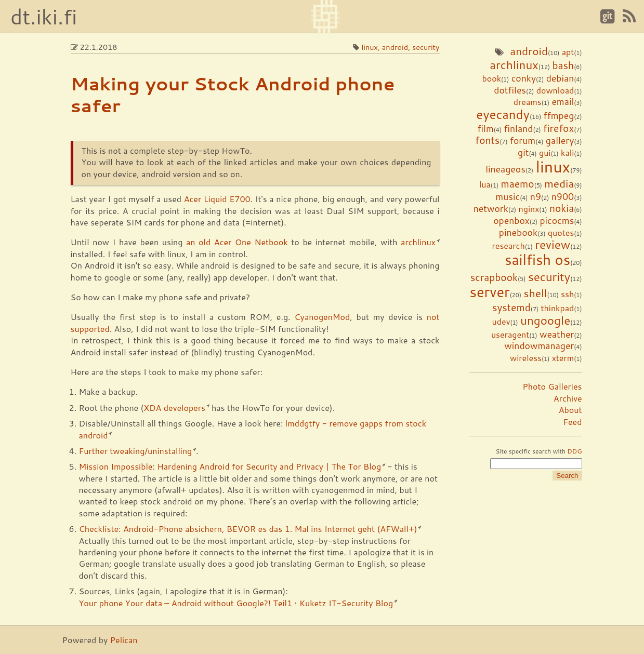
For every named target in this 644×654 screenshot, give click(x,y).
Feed (572, 422)
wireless (526, 358)
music (508, 197)
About (570, 410)
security (549, 276)
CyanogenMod (322, 317)
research (509, 245)
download (555, 90)
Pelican (124, 640)
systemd (511, 307)
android (529, 51)
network (491, 209)
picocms (557, 221)
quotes (561, 232)
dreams (528, 102)
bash (563, 65)
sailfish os (537, 259)
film (486, 129)
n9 (536, 197)
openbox (511, 221)
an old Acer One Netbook (237, 242)
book (491, 78)
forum (523, 141)
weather (557, 334)
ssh (567, 294)
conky (524, 78)
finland (518, 129)
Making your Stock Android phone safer (233, 94)
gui (545, 152)
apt (568, 52)
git (523, 152)
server (489, 292)
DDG (574, 451)
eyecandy (503, 114)
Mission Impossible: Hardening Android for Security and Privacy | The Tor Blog (230, 466)
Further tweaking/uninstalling (136, 451)
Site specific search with (539, 451)
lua (485, 184)
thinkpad (557, 308)
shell (535, 293)
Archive (568, 398)
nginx (529, 209)
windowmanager (539, 346)
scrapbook (494, 277)
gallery (560, 141)
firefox (558, 128)
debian (560, 78)
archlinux (514, 64)
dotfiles (510, 90)
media (559, 183)
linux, (371, 47)
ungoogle (545, 320)
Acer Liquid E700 (217, 199)
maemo (517, 184)
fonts (487, 140)
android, (397, 47)
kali (567, 152)
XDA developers (174, 408)
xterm (563, 358)
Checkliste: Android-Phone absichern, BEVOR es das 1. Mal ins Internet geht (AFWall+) (248, 529)
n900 (563, 197)
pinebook (518, 232)
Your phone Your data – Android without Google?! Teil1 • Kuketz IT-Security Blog (236, 603)
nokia (562, 208)
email (563, 102)
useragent (510, 334)
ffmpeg (559, 116)
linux (553, 166)
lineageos (505, 169)
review (553, 244)
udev (501, 321)
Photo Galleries (552, 386)
